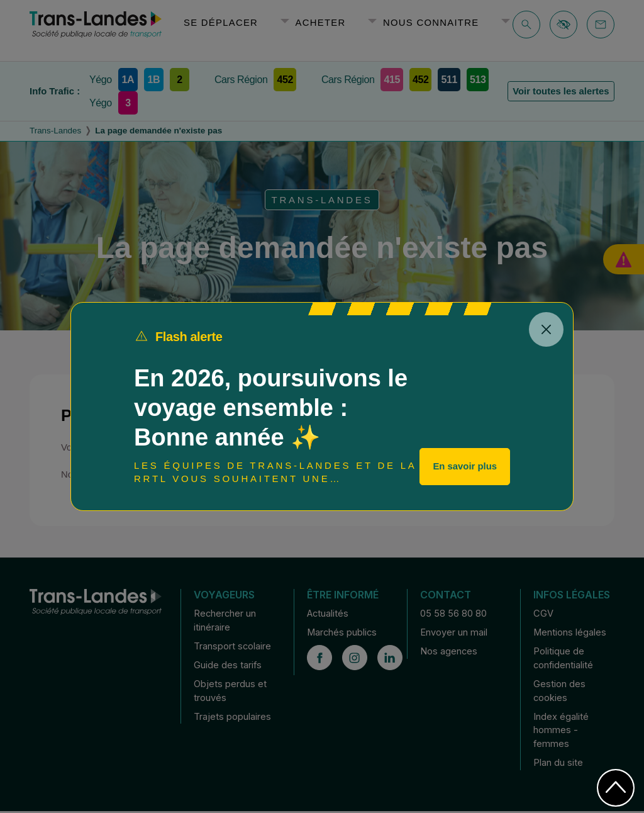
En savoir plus (465, 466)
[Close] (546, 329)
